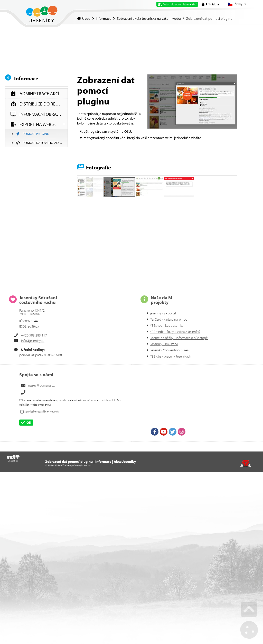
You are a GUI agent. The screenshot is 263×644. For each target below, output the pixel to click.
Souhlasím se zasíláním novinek (42, 411)
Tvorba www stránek (246, 464)
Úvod (42, 14)
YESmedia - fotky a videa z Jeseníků (175, 332)
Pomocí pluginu (32, 134)
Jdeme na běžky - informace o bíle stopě (179, 338)
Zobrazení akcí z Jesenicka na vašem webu (149, 18)
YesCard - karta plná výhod (169, 319)
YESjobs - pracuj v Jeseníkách (171, 356)
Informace (104, 18)
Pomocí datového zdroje (41, 143)
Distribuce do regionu (39, 104)
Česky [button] (239, 4)
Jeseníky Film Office (164, 344)
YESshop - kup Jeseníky (167, 325)
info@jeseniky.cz (33, 341)
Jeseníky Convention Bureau (170, 350)
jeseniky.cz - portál (163, 313)
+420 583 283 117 (34, 335)
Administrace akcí (35, 94)
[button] (210, 4)
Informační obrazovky (39, 114)
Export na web (33, 124)
